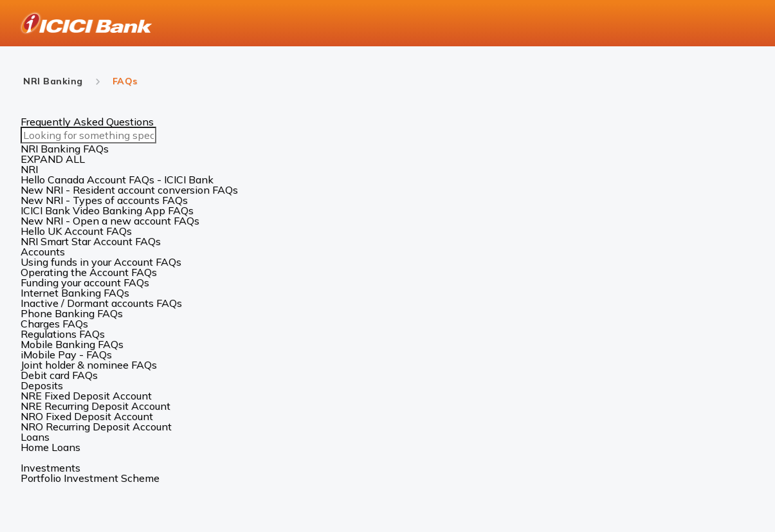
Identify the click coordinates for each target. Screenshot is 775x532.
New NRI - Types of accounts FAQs (104, 200)
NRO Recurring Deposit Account (96, 427)
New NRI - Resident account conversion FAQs (129, 190)
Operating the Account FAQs (89, 272)
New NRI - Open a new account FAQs (110, 221)
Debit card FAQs (59, 375)
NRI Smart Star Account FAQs (91, 241)
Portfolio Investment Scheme (90, 478)
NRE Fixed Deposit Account (86, 396)
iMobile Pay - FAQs (66, 354)
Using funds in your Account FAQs (101, 262)
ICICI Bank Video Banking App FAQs (107, 210)
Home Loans (50, 447)
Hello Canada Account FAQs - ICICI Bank (117, 179)
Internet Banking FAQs (75, 293)
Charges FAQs (54, 324)
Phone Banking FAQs (72, 313)
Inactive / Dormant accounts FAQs (101, 303)
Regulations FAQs (63, 334)
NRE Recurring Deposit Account (96, 406)
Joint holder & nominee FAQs (89, 365)
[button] (387, 169)
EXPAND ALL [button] (53, 159)
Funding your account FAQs (85, 282)
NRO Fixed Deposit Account (87, 416)
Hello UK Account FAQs (76, 231)
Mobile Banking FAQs (72, 344)
